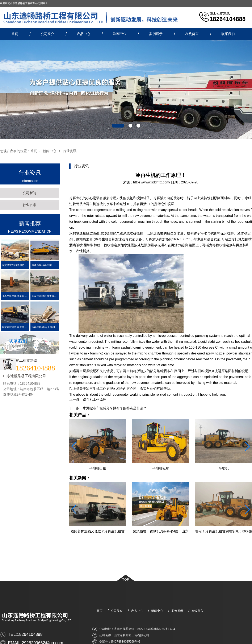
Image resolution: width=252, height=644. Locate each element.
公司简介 (47, 34)
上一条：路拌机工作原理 (88, 400)
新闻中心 (120, 34)
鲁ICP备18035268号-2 (126, 641)
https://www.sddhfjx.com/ (152, 182)
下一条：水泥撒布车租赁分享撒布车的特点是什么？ (108, 408)
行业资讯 (70, 151)
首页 (15, 34)
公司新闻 (29, 193)
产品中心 (84, 34)
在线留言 (192, 34)
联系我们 (228, 34)
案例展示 (156, 34)
